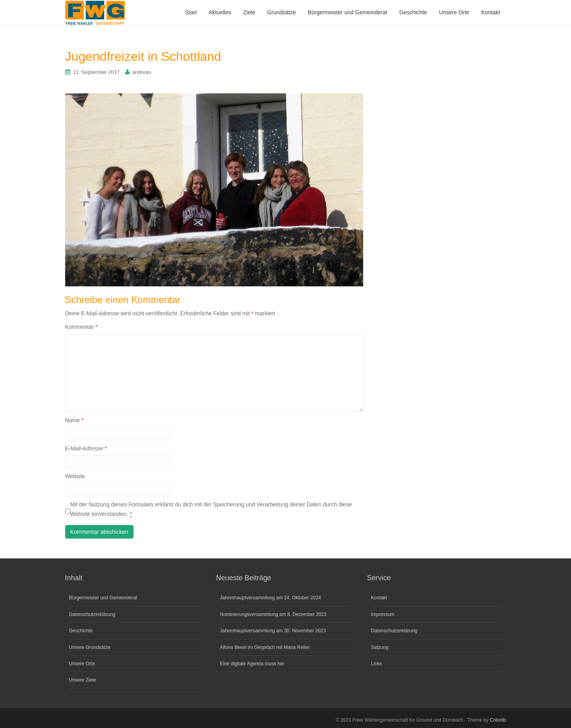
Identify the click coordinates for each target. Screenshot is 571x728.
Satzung (380, 647)
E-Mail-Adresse (86, 448)
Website (75, 476)
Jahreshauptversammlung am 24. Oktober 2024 (271, 598)
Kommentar (81, 327)
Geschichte (81, 631)
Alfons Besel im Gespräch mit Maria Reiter (265, 647)
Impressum (383, 614)
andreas (142, 72)
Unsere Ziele (83, 680)
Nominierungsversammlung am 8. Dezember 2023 (273, 614)
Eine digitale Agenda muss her (252, 664)
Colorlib (498, 720)
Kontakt (379, 598)
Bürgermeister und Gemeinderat (103, 598)
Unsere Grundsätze (90, 647)
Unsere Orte (82, 664)
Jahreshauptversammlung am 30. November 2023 (273, 631)
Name (75, 420)
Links (377, 664)
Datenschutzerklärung (92, 614)
